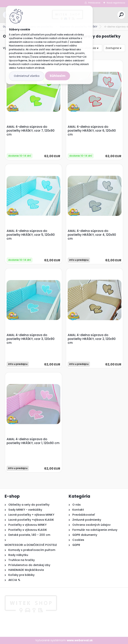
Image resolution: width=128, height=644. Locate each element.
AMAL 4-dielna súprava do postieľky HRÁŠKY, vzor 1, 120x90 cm (33, 441)
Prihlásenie (94, 3)
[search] (121, 15)
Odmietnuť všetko (27, 76)
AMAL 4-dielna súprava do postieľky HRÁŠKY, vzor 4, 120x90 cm (92, 235)
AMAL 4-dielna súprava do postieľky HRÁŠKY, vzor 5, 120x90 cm (31, 235)
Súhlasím (58, 76)
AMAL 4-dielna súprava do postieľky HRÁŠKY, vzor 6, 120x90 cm (92, 131)
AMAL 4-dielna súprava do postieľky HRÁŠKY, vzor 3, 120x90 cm (31, 339)
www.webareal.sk (80, 640)
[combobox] (114, 48)
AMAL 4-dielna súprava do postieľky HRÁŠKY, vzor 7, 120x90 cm (31, 131)
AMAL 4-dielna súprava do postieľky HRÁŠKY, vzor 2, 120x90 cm (92, 339)
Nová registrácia (116, 3)
